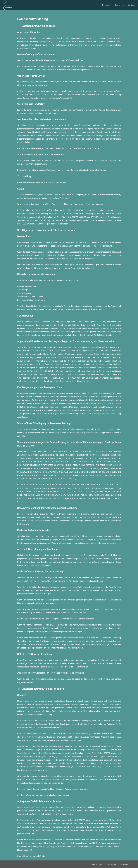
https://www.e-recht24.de (34, 856)
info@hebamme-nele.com (34, 300)
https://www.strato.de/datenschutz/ (96, 204)
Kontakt (124, 864)
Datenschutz (96, 864)
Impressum (111, 864)
